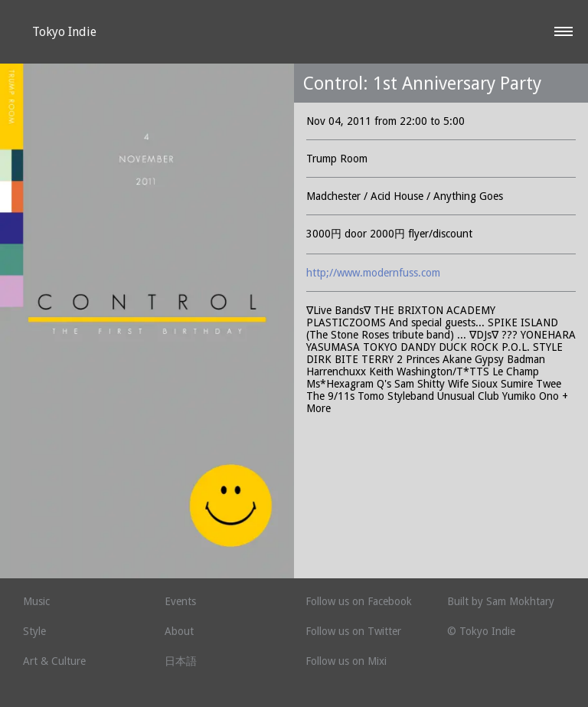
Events (180, 601)
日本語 (181, 661)
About (179, 631)
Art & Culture (54, 661)
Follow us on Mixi (346, 661)
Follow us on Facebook (359, 601)
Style (34, 631)
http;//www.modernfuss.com (373, 273)
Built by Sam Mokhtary (501, 601)
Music (36, 601)
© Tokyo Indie (481, 631)
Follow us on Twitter (353, 631)
